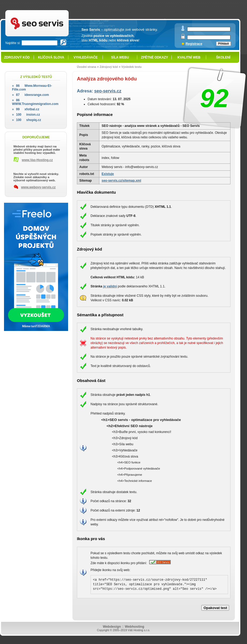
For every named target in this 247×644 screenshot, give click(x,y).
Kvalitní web (189, 57)
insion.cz (28, 115)
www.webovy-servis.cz (38, 187)
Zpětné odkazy (154, 57)
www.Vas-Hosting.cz (37, 160)
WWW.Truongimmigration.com (35, 102)
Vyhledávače (86, 57)
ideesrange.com (32, 95)
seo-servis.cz (108, 91)
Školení (223, 57)
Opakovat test (215, 608)
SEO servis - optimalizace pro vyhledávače (48, 11)
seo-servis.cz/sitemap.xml (121, 181)
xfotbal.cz (28, 109)
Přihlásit (224, 44)
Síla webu (120, 57)
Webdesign (112, 627)
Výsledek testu (131, 67)
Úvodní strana (87, 67)
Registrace (194, 44)
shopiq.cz (29, 120)
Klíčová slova (51, 57)
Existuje (108, 174)
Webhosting (134, 627)
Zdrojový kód (17, 57)
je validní (110, 286)
